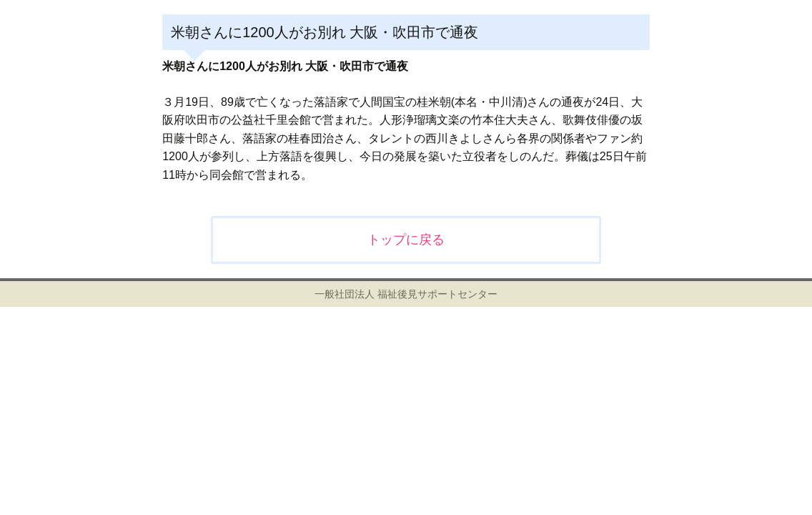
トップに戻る (406, 240)
